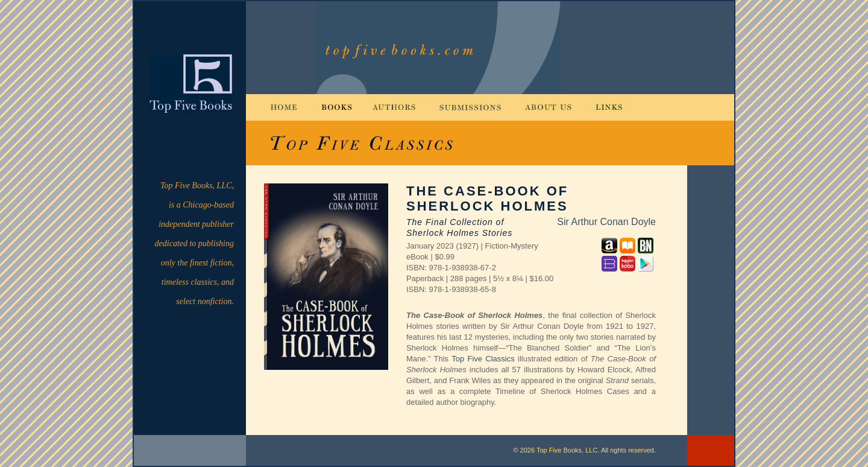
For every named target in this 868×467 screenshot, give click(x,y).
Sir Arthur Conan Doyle (606, 222)
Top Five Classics (483, 359)
